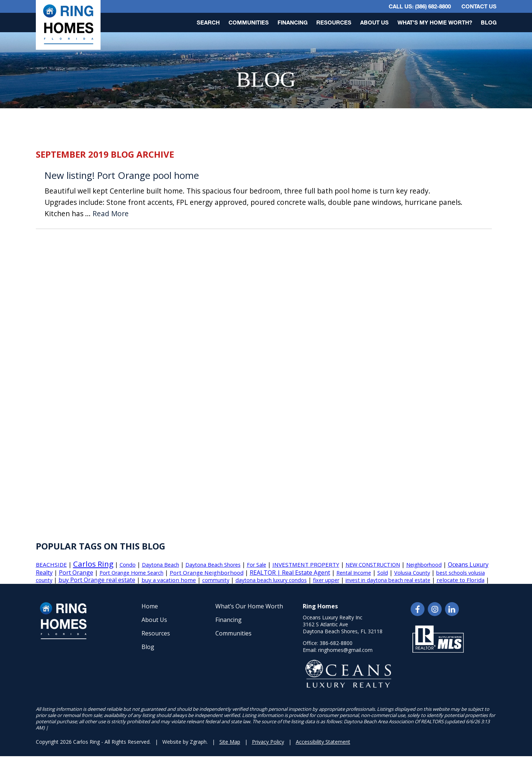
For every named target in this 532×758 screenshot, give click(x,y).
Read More (111, 214)
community (216, 580)
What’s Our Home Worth (249, 606)
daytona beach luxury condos (271, 580)
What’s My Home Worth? (435, 22)
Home (150, 606)
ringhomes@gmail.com (345, 650)
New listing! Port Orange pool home (122, 175)
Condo (128, 565)
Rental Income (354, 573)
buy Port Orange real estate (97, 580)
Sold (383, 573)
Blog (489, 22)
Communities (249, 22)
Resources (334, 22)
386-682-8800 (336, 643)
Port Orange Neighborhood (207, 573)
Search (208, 22)
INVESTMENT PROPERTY (306, 564)
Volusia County (412, 573)
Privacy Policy (268, 742)
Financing (293, 22)
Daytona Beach (161, 565)
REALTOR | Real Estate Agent (290, 573)
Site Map (230, 742)
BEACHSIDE (51, 564)
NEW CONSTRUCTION (373, 565)
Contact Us (479, 6)
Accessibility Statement (323, 742)
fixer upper (326, 580)
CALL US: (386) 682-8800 (420, 6)
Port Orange (76, 573)
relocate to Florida (461, 580)
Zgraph (198, 742)
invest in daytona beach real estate (388, 580)
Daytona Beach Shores (213, 565)
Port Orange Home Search (131, 573)
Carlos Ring (93, 564)
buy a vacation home (169, 580)
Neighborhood (424, 565)
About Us (374, 22)
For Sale (256, 565)
